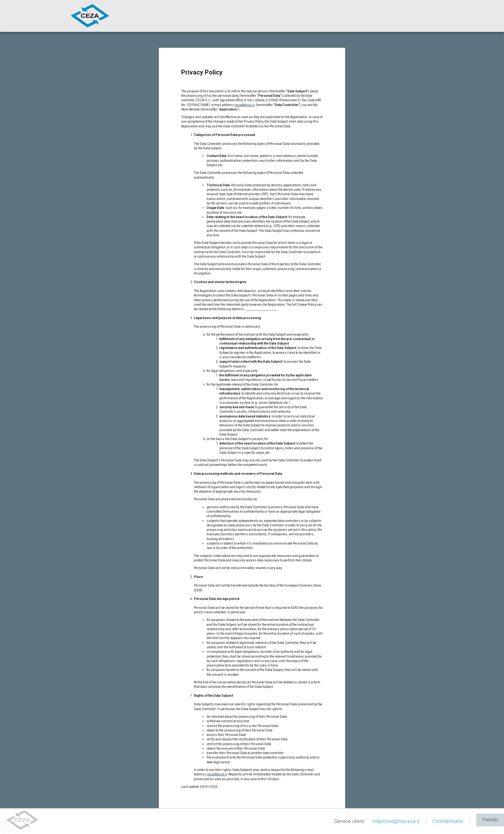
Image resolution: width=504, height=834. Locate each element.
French (490, 820)
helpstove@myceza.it (396, 821)
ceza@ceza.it (245, 105)
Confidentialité (448, 821)
